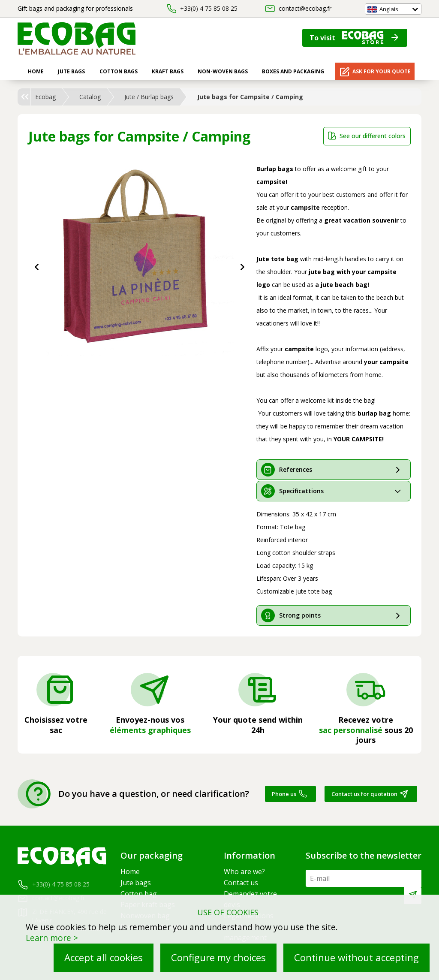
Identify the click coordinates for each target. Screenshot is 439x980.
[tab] (334, 470)
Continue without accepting (356, 957)
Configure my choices (218, 957)
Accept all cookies (104, 957)
